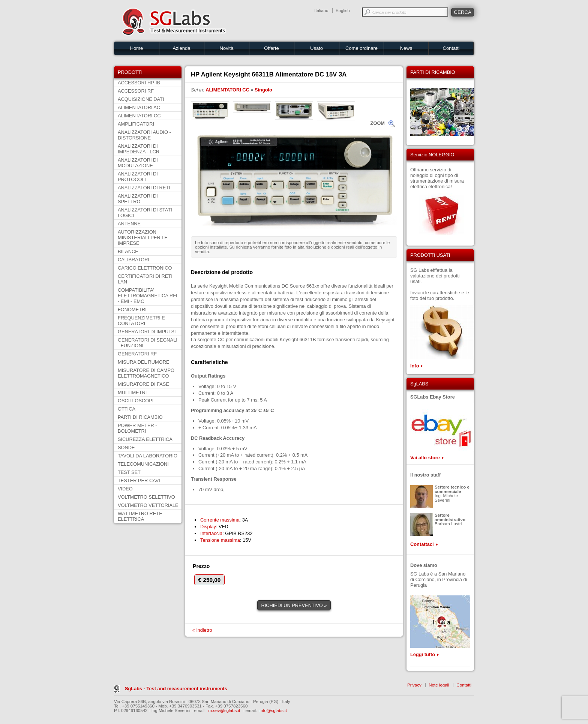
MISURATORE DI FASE (143, 384)
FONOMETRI (132, 310)
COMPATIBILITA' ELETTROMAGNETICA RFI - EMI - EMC (148, 296)
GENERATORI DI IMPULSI (147, 332)
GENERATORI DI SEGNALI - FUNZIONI (148, 343)
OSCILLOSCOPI (136, 401)
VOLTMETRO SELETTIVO (146, 497)
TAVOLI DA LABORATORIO (148, 456)
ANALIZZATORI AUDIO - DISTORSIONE (144, 135)
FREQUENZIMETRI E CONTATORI (141, 321)
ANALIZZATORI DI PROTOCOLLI (138, 177)
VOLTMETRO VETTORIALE (148, 505)
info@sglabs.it (273, 711)
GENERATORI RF (137, 354)
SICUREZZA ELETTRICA (145, 439)
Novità (227, 48)
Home (137, 48)
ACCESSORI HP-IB (139, 83)
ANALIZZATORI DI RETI (144, 188)
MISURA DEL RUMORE (143, 362)
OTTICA (127, 409)
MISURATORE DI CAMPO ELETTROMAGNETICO (146, 373)
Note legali (439, 685)
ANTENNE (129, 224)
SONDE (126, 447)
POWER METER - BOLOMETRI (137, 428)
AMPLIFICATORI (136, 124)
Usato (316, 48)
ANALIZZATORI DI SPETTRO (138, 199)
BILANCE (128, 251)
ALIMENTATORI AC (139, 107)
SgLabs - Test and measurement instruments (176, 689)
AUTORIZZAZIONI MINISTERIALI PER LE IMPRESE (143, 238)
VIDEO (125, 489)
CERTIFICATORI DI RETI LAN (145, 279)
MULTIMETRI (132, 392)
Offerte (271, 48)
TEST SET (129, 472)
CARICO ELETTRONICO (145, 268)
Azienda (182, 48)
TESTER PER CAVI (139, 480)
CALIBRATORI (133, 260)
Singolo (263, 90)
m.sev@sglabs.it (224, 711)
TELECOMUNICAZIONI (143, 464)
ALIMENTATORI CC (139, 116)
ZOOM (378, 123)
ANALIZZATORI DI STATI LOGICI (145, 213)
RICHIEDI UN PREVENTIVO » (294, 605)
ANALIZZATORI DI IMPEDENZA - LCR (139, 149)
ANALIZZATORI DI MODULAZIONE (138, 163)
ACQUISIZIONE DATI (141, 99)
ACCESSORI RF (136, 91)
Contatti (451, 48)
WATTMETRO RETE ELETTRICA (140, 516)
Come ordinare (361, 48)
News (406, 48)
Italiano (321, 10)
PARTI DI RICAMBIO (140, 417)
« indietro (202, 630)
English (343, 10)
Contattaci (422, 544)
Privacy (414, 685)
